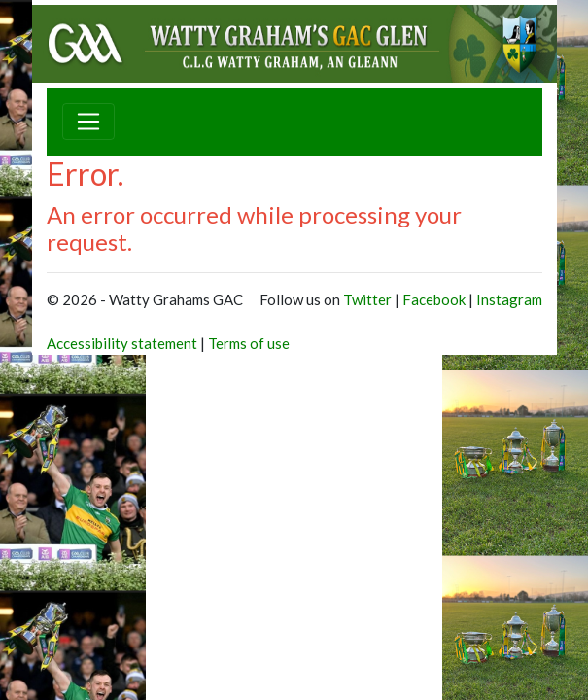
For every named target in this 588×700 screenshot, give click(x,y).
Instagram (509, 299)
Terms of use (249, 343)
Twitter (367, 299)
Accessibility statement (122, 343)
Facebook (434, 299)
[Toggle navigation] (88, 122)
